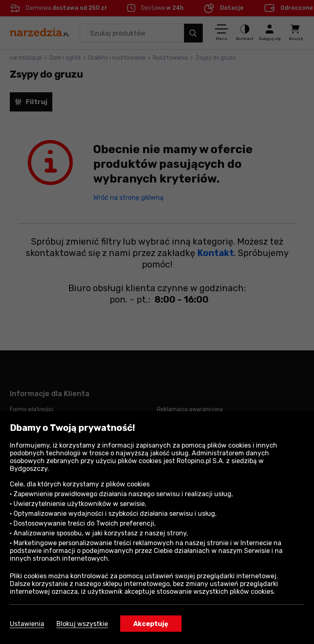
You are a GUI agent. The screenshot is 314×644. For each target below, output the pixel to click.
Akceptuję (151, 624)
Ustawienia (27, 624)
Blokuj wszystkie (82, 624)
